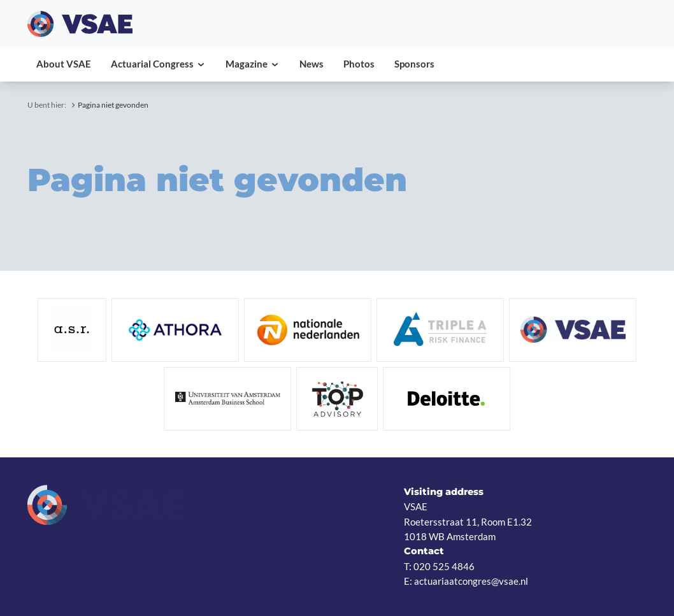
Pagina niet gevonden (113, 105)
